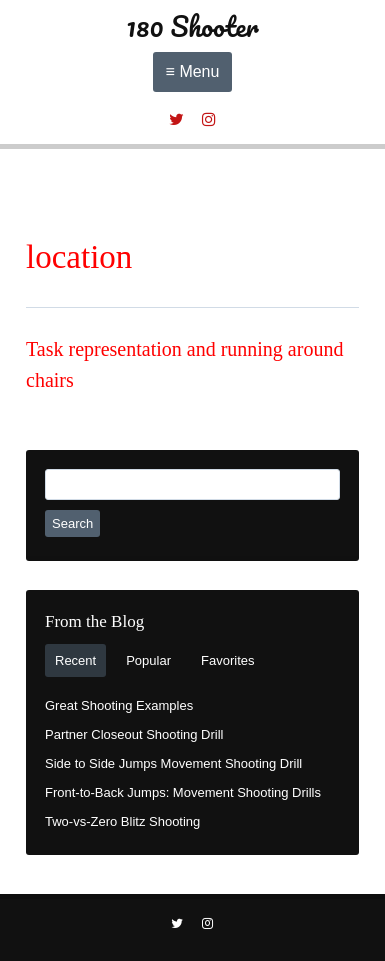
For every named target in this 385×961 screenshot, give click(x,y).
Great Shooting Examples (119, 705)
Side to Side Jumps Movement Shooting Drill (173, 763)
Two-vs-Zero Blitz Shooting (122, 821)
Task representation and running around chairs (184, 364)
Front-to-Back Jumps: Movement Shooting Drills (183, 792)
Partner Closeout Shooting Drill (134, 734)
